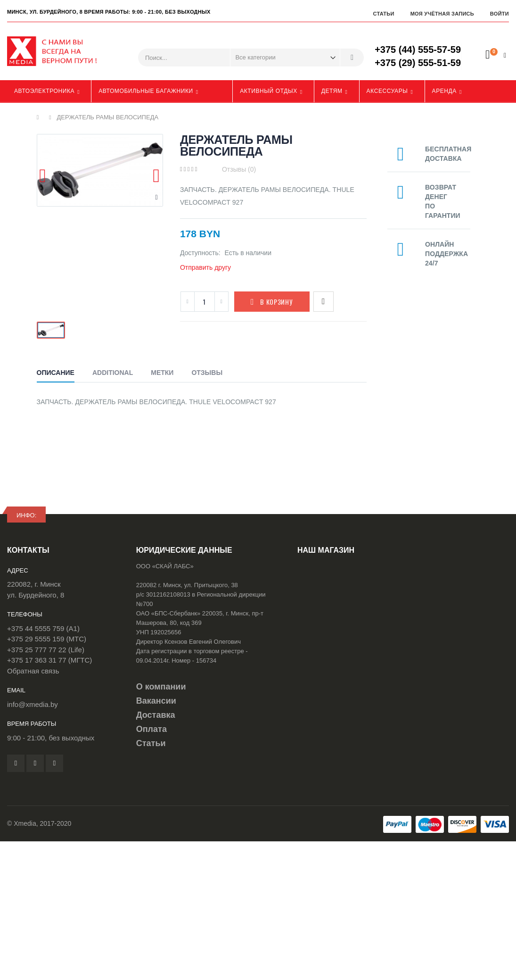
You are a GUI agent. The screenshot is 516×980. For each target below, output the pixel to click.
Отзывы (207, 373)
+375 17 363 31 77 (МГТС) (49, 660)
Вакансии (156, 701)
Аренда (444, 91)
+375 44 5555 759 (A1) (43, 628)
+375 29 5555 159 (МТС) (47, 639)
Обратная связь (33, 671)
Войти (500, 14)
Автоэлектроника (44, 91)
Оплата (152, 729)
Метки (162, 373)
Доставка (156, 715)
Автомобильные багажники (146, 91)
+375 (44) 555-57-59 (418, 50)
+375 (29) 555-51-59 (418, 63)
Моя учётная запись (442, 14)
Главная (40, 117)
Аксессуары (387, 91)
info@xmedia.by (33, 704)
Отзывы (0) (239, 169)
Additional (113, 373)
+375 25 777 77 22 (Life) (46, 650)
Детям (332, 91)
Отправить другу (205, 267)
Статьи (383, 14)
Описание (56, 373)
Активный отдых (269, 91)
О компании (161, 687)
